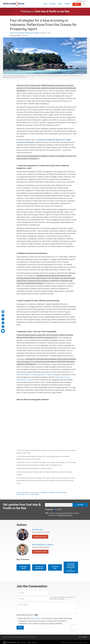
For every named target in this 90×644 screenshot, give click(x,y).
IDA (22, 642)
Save (20, 628)
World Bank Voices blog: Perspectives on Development (71, 567)
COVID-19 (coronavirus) (32, 494)
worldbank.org (81, 1)
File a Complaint (83, 637)
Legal (4, 637)
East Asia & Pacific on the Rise (52, 12)
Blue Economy (20, 494)
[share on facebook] (3, 315)
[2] (32, 96)
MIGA (29, 642)
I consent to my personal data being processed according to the (63, 514)
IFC (25, 642)
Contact (67, 4)
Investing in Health (23, 567)
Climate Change (35, 493)
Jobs (30, 637)
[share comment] (3, 331)
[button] (85, 4)
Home (45, 4)
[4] (42, 115)
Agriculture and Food (23, 493)
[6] (59, 125)
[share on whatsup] (3, 327)
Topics (60, 4)
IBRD (19, 642)
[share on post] (3, 319)
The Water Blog (55, 567)
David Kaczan (15, 33)
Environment (44, 493)
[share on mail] (3, 312)
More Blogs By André (40, 552)
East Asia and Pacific (61, 493)
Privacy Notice (35, 618)
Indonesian (25, 36)
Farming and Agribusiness (39, 567)
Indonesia (51, 493)
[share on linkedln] (3, 323)
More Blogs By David (40, 537)
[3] (48, 104)
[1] (73, 93)
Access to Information (21, 637)
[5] (75, 120)
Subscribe (80, 505)
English (19, 36)
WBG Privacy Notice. (66, 515)
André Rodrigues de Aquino (30, 33)
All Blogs (52, 4)
